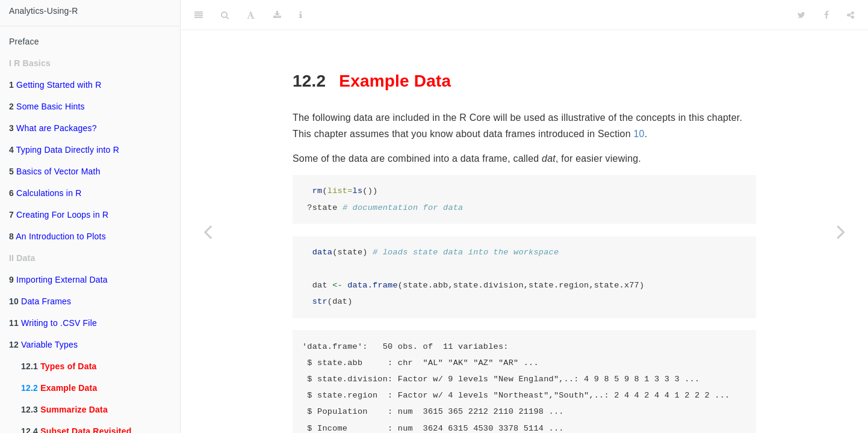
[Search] (225, 15)
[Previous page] (208, 232)
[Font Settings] (251, 15)
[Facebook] (826, 15)
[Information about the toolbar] (301, 15)
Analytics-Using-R (44, 11)
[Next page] (841, 232)
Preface (24, 41)
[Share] (851, 15)
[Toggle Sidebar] (199, 15)
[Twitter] (801, 15)
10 (639, 134)
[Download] (277, 15)
